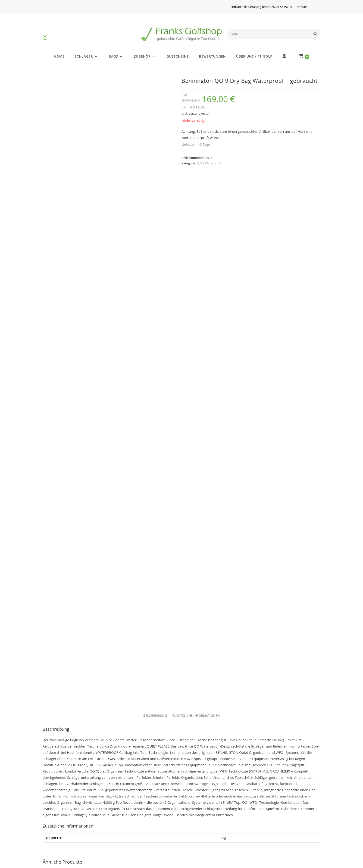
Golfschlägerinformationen (69, 831)
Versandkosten (199, 114)
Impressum (125, 820)
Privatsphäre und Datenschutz (211, 820)
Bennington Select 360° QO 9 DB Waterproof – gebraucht (276, 767)
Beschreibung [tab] (155, 439)
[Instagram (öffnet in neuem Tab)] (45, 33)
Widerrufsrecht (128, 831)
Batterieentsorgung (63, 843)
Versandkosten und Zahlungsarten (215, 831)
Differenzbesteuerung (65, 820)
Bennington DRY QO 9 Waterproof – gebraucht (182, 764)
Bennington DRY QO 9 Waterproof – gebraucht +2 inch (87, 764)
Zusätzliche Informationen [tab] (196, 439)
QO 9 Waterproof (209, 163)
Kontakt (302, 7)
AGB (258, 820)
